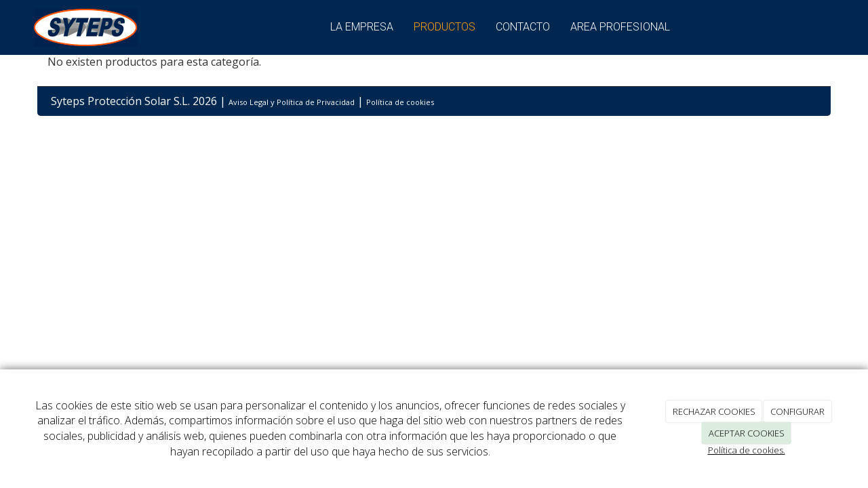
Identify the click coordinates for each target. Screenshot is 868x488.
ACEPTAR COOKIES (747, 433)
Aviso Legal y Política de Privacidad (292, 102)
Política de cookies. (747, 450)
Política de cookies (400, 102)
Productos (445, 27)
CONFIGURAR (797, 411)
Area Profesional (620, 27)
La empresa (362, 27)
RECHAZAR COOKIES (714, 411)
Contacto (523, 27)
